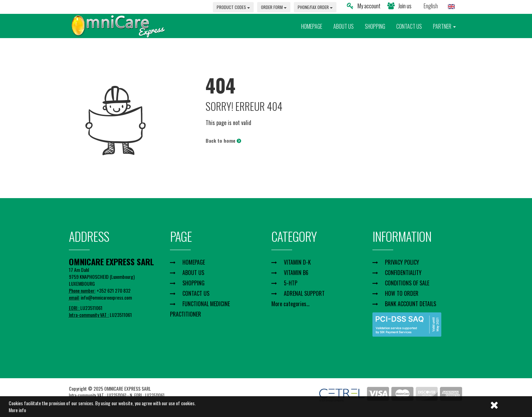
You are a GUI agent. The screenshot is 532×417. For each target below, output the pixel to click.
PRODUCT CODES (233, 7)
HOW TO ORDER (402, 293)
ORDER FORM (274, 7)
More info (17, 410)
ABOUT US (344, 26)
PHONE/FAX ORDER (315, 7)
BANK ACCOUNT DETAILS (411, 304)
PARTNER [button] (444, 26)
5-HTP (291, 283)
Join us (399, 6)
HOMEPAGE (312, 26)
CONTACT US (409, 26)
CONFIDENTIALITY (403, 273)
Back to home (223, 140)
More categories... (290, 304)
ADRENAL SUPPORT (304, 293)
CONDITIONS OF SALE (407, 283)
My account (364, 6)
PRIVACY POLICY (402, 262)
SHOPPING (375, 26)
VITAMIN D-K (297, 262)
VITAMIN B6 (296, 273)
